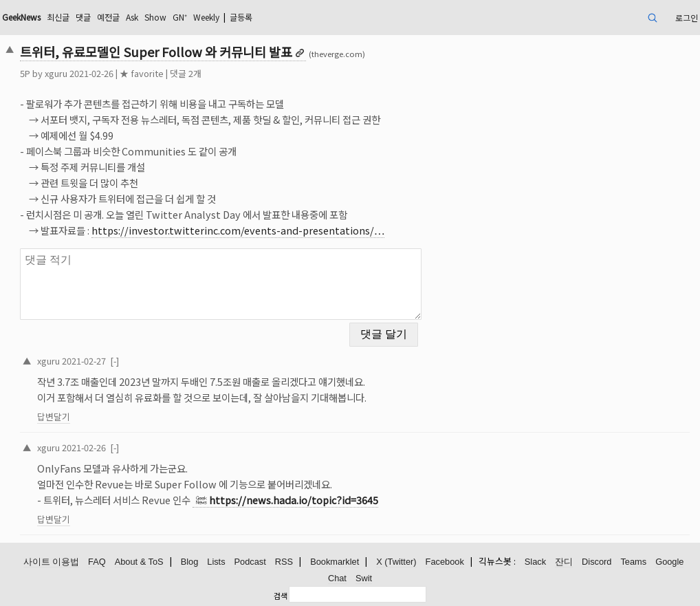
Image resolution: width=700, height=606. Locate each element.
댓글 (83, 17)
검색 (281, 596)
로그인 (687, 18)
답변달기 (54, 416)
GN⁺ (180, 17)
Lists (216, 562)
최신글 (58, 17)
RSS (284, 562)
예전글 (108, 17)
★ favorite (142, 73)
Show (155, 17)
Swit (364, 578)
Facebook (445, 562)
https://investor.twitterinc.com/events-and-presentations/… (238, 230)
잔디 (564, 562)
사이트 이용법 (52, 562)
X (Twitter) (396, 562)
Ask (132, 17)
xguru (56, 73)
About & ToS (139, 562)
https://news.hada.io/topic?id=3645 (294, 500)
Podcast (250, 562)
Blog (190, 562)
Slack (535, 562)
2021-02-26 (84, 447)
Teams (633, 562)
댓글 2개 (186, 73)
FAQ (97, 562)
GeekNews (21, 17)
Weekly (206, 17)
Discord (597, 562)
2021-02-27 (84, 361)
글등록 (241, 17)
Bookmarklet (335, 562)
